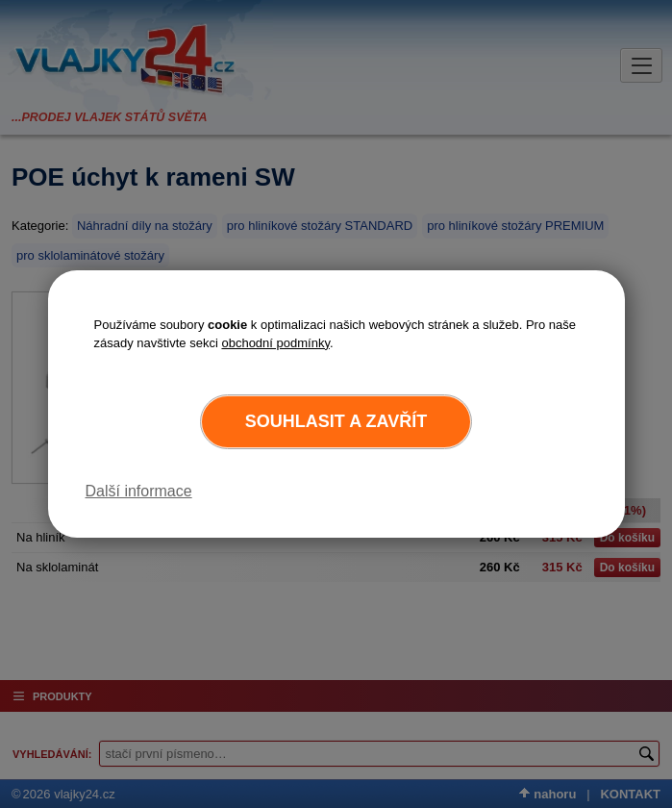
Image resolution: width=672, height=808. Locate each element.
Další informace (139, 491)
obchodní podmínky (275, 343)
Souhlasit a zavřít (336, 421)
